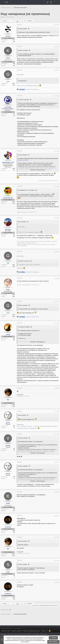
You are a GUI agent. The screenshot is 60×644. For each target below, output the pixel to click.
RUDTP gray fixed (7, 628)
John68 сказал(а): (23, 438)
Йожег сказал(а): (23, 305)
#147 (58, 218)
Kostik (4, 17)
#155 (58, 462)
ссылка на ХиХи (23, 160)
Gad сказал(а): (22, 222)
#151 (58, 323)
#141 (58, 25)
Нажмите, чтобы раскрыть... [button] (38, 170)
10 (22, 21)
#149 (58, 278)
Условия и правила (16, 631)
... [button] (11, 21)
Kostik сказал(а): (23, 29)
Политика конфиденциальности (31, 631)
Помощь (44, 631)
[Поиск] (57, 2)
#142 (58, 47)
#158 (58, 537)
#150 (58, 301)
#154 (58, 434)
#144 (58, 96)
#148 (58, 252)
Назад (5, 21)
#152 (58, 388)
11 (25, 21)
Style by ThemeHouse (41, 634)
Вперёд (30, 21)
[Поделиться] (55, 25)
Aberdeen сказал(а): (24, 261)
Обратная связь (6, 631)
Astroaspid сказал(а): (24, 327)
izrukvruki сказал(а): (24, 100)
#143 (58, 70)
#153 (58, 411)
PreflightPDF (20, 395)
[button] (2, 2)
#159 (58, 561)
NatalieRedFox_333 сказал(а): (27, 190)
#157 (58, 516)
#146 (58, 186)
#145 (58, 151)
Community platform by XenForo (17, 634)
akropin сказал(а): (23, 50)
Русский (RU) (18, 628)
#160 (58, 582)
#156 (58, 492)
